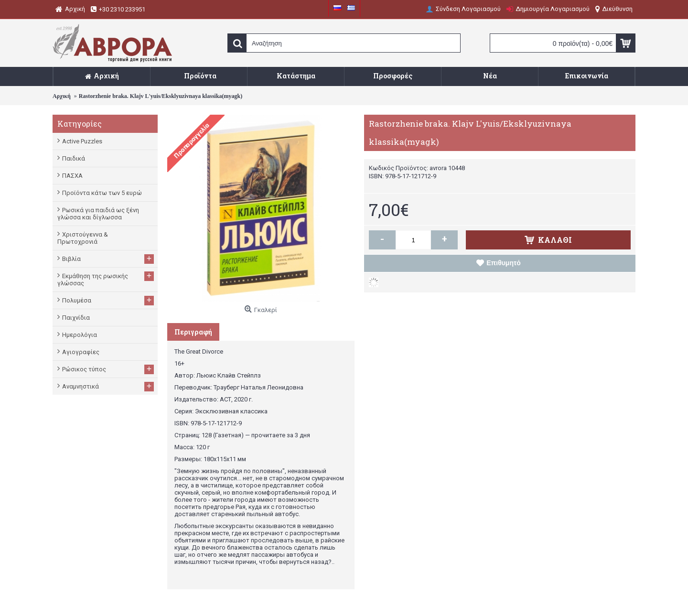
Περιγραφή (193, 332)
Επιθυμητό (504, 263)
